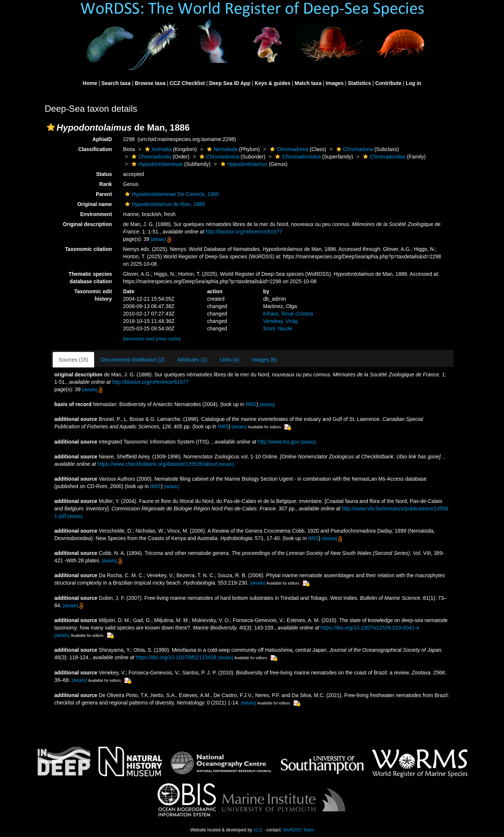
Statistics (359, 83)
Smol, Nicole (278, 328)
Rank (106, 184)
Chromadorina (218, 157)
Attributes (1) (192, 360)
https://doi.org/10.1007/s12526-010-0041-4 (370, 628)
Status (104, 174)
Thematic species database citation (90, 278)
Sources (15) (73, 360)
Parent (104, 194)
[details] (159, 239)
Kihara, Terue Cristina (288, 314)
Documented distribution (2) (133, 360)
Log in (414, 83)
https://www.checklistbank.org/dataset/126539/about (157, 464)
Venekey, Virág (281, 321)
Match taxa (308, 83)
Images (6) (264, 360)
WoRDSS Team (298, 830)
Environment (96, 214)
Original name (94, 204)
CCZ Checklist (187, 83)
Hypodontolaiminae (156, 164)
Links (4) (230, 360)
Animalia (157, 149)
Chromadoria (354, 149)
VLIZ (258, 830)
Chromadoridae (383, 157)
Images (335, 83)
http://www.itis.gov (279, 442)
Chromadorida (151, 157)
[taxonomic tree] (139, 339)
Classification (95, 149)
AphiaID (102, 139)
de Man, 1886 (164, 204)
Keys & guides (273, 83)
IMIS (251, 404)
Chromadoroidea (297, 157)
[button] (51, 127)
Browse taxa (150, 83)
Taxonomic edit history (93, 295)
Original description (88, 224)
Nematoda (221, 149)
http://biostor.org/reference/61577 (244, 232)
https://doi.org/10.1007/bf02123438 (176, 657)
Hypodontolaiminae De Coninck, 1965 (171, 194)
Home (90, 83)
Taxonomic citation (88, 249)
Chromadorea (288, 149)
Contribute (388, 83)
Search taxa (116, 83)
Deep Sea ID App (230, 83)
